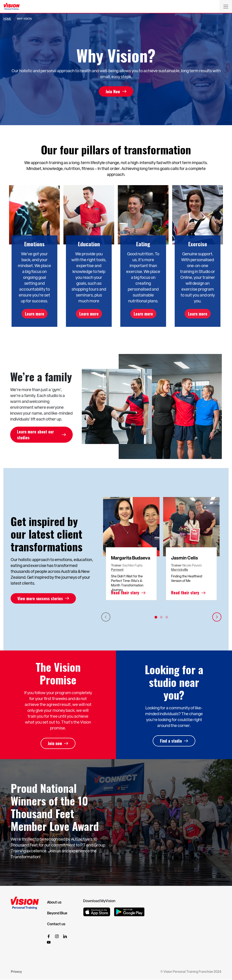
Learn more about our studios (35, 435)
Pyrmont (117, 570)
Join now (55, 744)
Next (217, 617)
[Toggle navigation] (226, 6)
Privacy (16, 972)
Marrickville (180, 570)
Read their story (125, 593)
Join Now (113, 91)
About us (54, 902)
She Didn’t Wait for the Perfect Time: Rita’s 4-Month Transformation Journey (127, 583)
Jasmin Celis (185, 558)
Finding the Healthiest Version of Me (187, 579)
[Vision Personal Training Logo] (12, 7)
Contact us (56, 924)
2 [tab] (161, 617)
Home (7, 19)
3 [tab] (167, 617)
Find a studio (171, 741)
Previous (106, 617)
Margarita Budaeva (131, 558)
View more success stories (40, 599)
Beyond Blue (57, 913)
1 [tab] (156, 617)
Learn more (35, 314)
